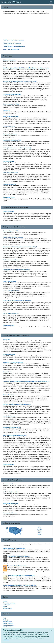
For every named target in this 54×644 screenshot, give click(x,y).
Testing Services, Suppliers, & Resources (14, 46)
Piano (4, 618)
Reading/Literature (8, 623)
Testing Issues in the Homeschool (12, 43)
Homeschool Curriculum (9, 603)
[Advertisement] (27, 27)
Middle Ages (6, 620)
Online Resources (7, 608)
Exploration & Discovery (9, 625)
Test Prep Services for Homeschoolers (14, 40)
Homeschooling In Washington (11, 2)
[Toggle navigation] (51, 2)
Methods (5, 601)
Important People (7, 622)
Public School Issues (8, 627)
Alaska (40, 533)
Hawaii (40, 534)
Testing (5, 607)
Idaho (40, 527)
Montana (40, 529)
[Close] (51, 630)
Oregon (40, 531)
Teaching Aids (7, 605)
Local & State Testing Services (11, 49)
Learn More (6, 640)
